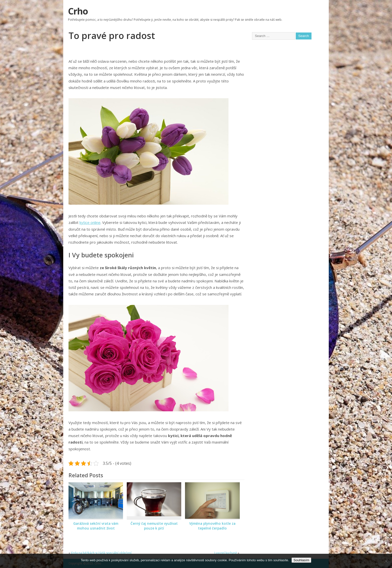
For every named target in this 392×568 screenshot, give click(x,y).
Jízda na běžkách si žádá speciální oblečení (101, 553)
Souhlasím (301, 560)
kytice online (90, 222)
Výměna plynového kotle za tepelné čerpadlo (212, 526)
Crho (78, 11)
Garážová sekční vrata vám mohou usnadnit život (96, 526)
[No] (386, 561)
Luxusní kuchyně (226, 553)
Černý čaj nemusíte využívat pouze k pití (154, 526)
